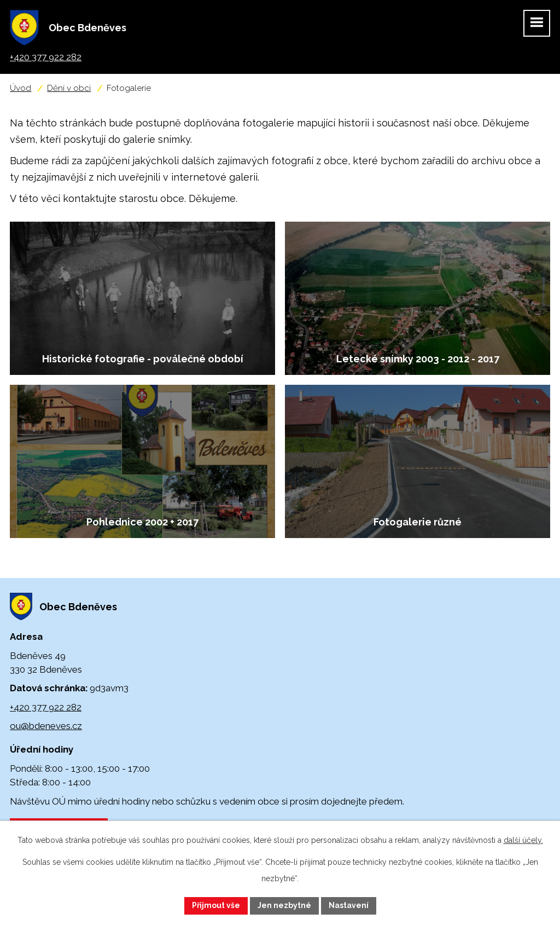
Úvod (21, 88)
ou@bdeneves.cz (46, 726)
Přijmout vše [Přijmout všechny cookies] (216, 905)
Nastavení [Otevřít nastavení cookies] (349, 905)
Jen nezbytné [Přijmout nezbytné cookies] (284, 905)
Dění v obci (69, 88)
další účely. (523, 840)
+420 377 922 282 (46, 707)
